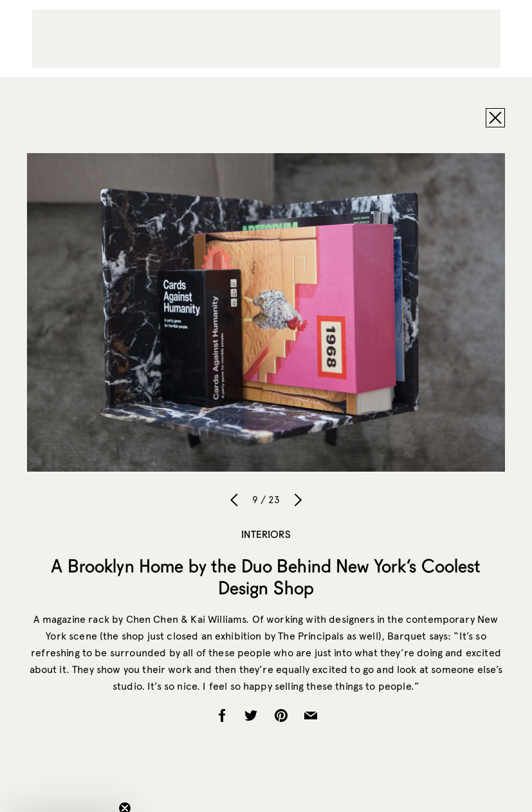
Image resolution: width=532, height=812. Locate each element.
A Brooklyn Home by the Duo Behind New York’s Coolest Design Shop (266, 577)
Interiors (266, 534)
